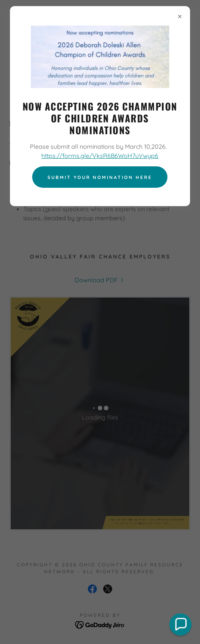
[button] (180, 624)
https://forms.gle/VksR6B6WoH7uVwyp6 (100, 156)
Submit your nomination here (100, 177)
